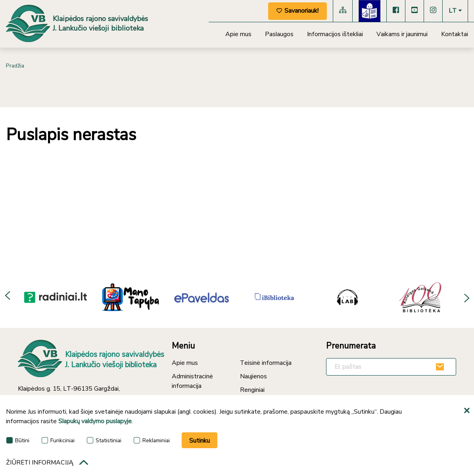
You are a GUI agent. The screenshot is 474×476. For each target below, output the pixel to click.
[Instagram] (433, 11)
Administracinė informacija (192, 381)
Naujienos (253, 376)
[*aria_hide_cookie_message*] (468, 412)
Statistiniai (104, 441)
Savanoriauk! (297, 11)
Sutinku (200, 442)
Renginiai (252, 390)
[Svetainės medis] (343, 11)
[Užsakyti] (441, 367)
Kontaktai (455, 34)
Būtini (18, 441)
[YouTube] (415, 11)
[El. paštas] (391, 367)
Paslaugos (279, 34)
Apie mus (238, 34)
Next (466, 297)
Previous (8, 297)
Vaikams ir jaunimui (402, 34)
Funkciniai (58, 441)
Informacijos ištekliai (335, 34)
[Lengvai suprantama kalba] (369, 11)
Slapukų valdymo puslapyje (95, 423)
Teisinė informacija (266, 363)
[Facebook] (396, 11)
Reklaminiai (152, 441)
